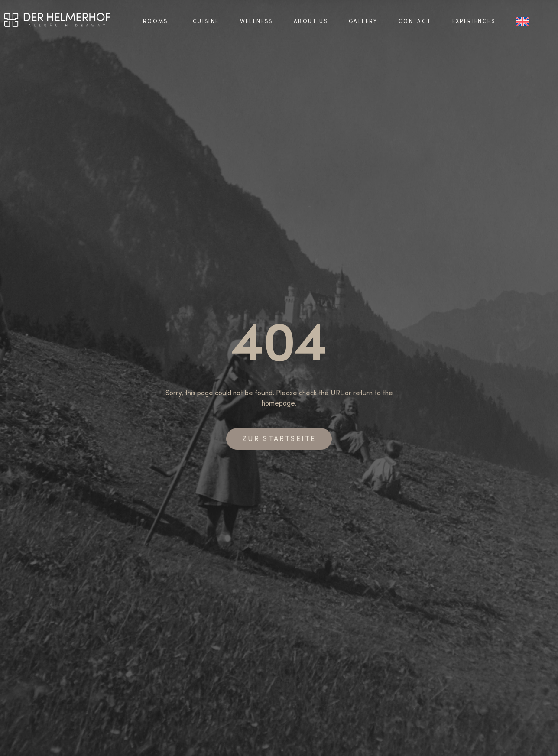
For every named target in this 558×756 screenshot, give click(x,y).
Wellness (256, 21)
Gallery (363, 21)
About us (311, 21)
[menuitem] (524, 22)
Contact (415, 21)
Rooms (156, 21)
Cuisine (206, 21)
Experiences (474, 21)
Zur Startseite (279, 439)
